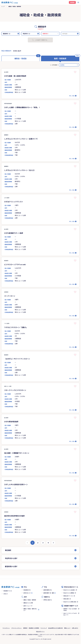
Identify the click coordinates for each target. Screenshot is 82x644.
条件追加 (65, 34)
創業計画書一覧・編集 (49, 593)
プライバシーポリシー (17, 628)
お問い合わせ (75, 628)
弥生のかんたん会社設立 (69, 590)
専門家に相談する (48, 600)
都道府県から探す (11, 566)
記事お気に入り (27, 593)
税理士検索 (66, 599)
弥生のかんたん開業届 (69, 593)
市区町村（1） (27, 34)
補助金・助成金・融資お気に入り (30, 609)
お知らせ (6, 594)
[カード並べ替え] (69, 65)
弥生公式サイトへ (40, 631)
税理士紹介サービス (68, 596)
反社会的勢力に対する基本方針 (55, 628)
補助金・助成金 (21, 58)
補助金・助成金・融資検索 (30, 600)
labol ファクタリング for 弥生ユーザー (70, 614)
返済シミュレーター (28, 606)
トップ (3, 6)
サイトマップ (44, 628)
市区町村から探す (11, 558)
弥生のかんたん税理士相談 (70, 602)
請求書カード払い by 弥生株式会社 (70, 609)
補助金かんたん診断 (28, 603)
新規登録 (72, 2)
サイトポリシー (6, 628)
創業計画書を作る (48, 590)
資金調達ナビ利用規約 (34, 628)
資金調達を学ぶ (27, 590)
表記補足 (8, 550)
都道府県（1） (7, 34)
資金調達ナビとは (8, 591)
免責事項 (25, 628)
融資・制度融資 (60, 58)
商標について (67, 628)
